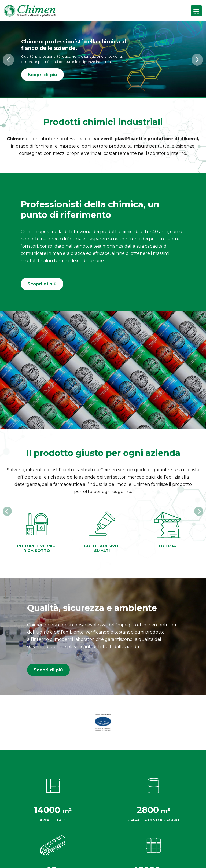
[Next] (199, 511)
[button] (9, 60)
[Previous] (7, 511)
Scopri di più (43, 75)
